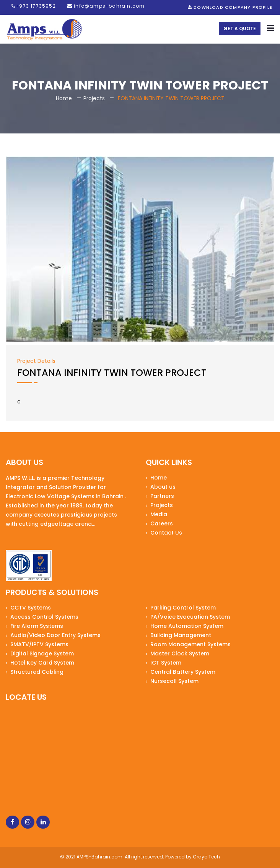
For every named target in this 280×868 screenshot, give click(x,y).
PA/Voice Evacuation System (190, 617)
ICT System (166, 663)
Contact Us (166, 533)
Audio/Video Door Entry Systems (55, 635)
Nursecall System (174, 681)
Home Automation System (187, 626)
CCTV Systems (31, 608)
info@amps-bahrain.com (106, 6)
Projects (94, 98)
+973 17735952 (34, 6)
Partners (162, 496)
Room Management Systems (190, 644)
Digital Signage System (42, 653)
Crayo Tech (206, 857)
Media (159, 514)
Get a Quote (240, 28)
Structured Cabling (37, 672)
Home (64, 98)
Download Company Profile (230, 7)
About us (163, 487)
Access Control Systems (44, 617)
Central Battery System (183, 672)
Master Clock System (180, 653)
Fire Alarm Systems (37, 626)
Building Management (181, 635)
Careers (162, 523)
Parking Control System (183, 608)
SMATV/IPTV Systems (39, 644)
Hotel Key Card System (42, 663)
